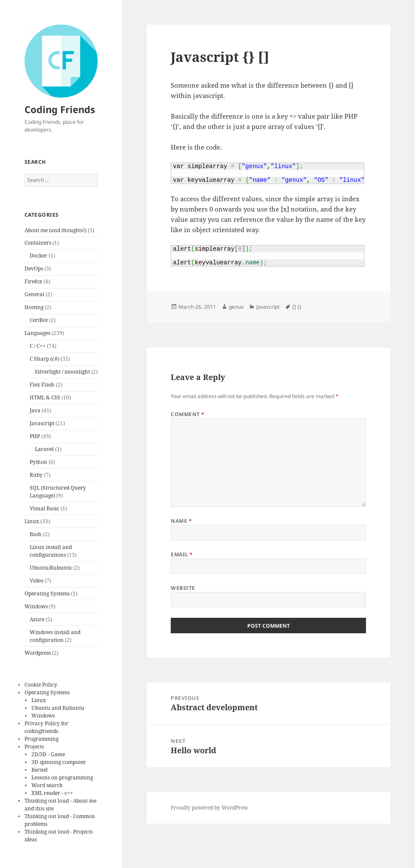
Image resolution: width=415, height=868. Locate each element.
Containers (38, 243)
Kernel (40, 770)
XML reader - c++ (52, 793)
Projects (34, 747)
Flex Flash (42, 385)
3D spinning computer (59, 762)
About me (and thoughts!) (55, 230)
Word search (47, 785)
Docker (38, 256)
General (34, 294)
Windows (36, 606)
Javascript (42, 423)
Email (182, 554)
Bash (36, 534)
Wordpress (38, 653)
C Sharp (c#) (45, 359)
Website (183, 588)
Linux (32, 521)
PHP (35, 436)
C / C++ (38, 346)
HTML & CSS (45, 397)
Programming (41, 739)
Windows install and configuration (55, 636)
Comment (188, 414)
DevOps (34, 268)
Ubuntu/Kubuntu (51, 568)
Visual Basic (45, 508)
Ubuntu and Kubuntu (58, 708)
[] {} (297, 307)
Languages (37, 333)
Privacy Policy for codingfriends (46, 727)
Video (37, 581)
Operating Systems (47, 593)
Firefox (33, 281)
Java (35, 410)
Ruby (36, 475)
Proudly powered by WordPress (209, 808)
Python (38, 462)
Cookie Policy (41, 685)
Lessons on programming (62, 778)
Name (181, 521)
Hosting (34, 307)
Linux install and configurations (51, 551)
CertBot (39, 320)
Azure (37, 619)
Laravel (44, 449)
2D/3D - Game (48, 754)
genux (236, 307)
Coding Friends (60, 109)
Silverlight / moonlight (62, 372)
